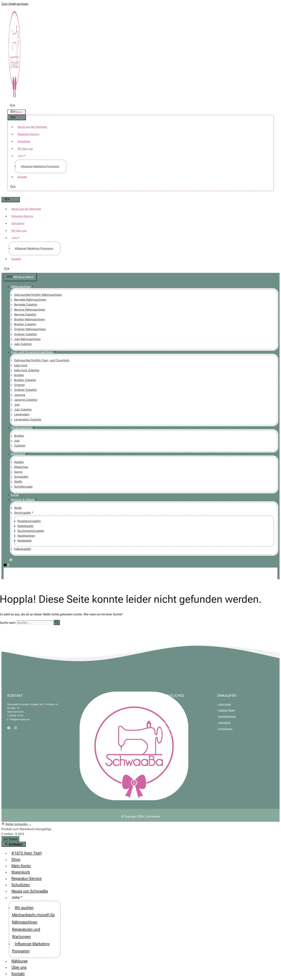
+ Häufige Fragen (226, 710)
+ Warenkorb (224, 723)
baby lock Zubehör (27, 370)
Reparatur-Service (28, 134)
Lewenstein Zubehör (28, 419)
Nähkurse (19, 961)
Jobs (23, 156)
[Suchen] (57, 622)
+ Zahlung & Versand (172, 723)
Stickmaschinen (24, 428)
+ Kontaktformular (227, 716)
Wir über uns (25, 149)
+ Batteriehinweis (170, 729)
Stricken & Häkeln (26, 500)
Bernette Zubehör (26, 305)
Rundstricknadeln (29, 521)
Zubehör (20, 446)
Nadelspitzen (26, 536)
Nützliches (21, 467)
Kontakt (22, 177)
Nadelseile (24, 541)
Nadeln (19, 462)
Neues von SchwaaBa (30, 891)
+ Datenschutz (168, 716)
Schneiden (21, 477)
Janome (20, 395)
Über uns (19, 967)
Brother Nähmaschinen (30, 319)
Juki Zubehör (23, 344)
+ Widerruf (166, 735)
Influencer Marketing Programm (40, 166)
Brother (19, 375)
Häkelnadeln (23, 549)
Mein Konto (21, 866)
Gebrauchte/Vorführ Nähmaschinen (38, 295)
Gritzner (19, 385)
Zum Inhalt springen (15, 4)
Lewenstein (22, 414)
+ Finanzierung (225, 729)
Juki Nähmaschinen (27, 339)
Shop (16, 859)
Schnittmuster (23, 487)
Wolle (18, 508)
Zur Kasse (10, 839)
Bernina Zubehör (25, 314)
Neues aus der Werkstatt (32, 127)
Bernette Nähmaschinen (30, 300)
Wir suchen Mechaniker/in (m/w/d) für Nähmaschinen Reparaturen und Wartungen (33, 922)
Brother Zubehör (25, 324)
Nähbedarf (21, 454)
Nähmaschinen (24, 287)
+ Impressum (168, 710)
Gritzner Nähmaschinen (30, 329)
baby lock (21, 365)
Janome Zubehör (26, 400)
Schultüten (24, 141)
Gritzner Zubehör (26, 334)
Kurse (15, 495)
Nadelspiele (25, 526)
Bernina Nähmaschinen (30, 310)
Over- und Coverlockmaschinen (35, 352)
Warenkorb (21, 872)
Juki (17, 405)
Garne (18, 472)
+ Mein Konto (224, 704)
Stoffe (18, 482)
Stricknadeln (25, 513)
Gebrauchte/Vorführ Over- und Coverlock (42, 360)
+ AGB (164, 704)
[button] (13, 106)
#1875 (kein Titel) (27, 853)
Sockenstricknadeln (31, 531)
